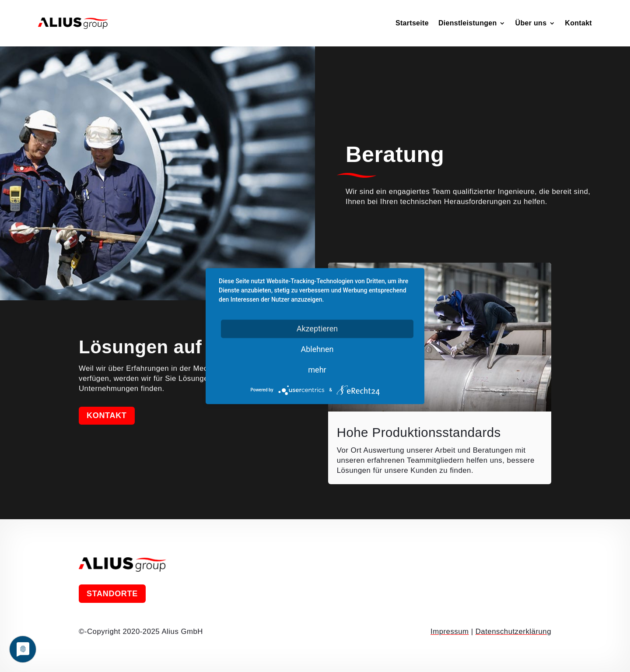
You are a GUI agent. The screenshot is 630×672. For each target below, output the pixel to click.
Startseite (412, 23)
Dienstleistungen (468, 23)
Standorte (112, 594)
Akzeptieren (317, 329)
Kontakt (578, 23)
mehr (317, 370)
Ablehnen (317, 349)
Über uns (531, 23)
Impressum (450, 632)
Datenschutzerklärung (513, 632)
